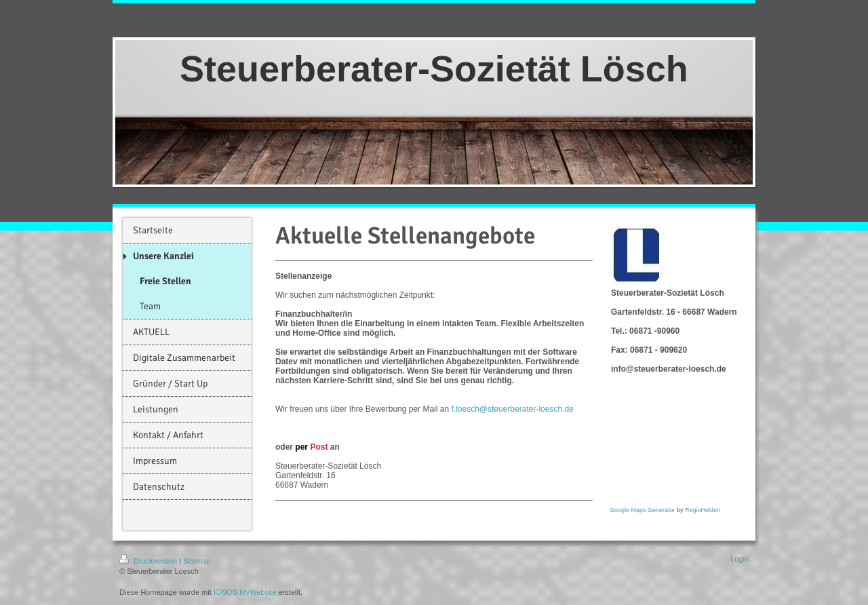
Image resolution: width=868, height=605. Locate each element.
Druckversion (149, 561)
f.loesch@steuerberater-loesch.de (512, 409)
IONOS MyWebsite (245, 592)
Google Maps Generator (643, 510)
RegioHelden (703, 510)
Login (739, 559)
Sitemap (197, 561)
